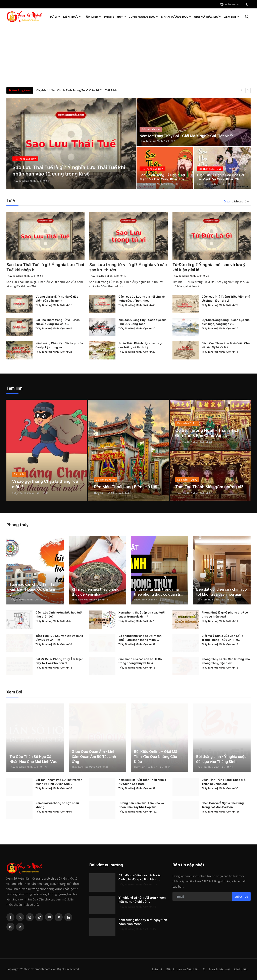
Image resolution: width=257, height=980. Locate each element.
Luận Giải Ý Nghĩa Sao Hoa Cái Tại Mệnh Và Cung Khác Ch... (220, 177)
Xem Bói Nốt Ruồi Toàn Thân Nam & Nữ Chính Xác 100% (142, 782)
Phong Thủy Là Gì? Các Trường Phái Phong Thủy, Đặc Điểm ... (226, 661)
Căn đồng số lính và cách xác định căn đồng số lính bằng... (140, 877)
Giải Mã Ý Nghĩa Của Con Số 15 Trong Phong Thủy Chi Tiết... (222, 638)
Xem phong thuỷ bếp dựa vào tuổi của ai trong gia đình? (142, 615)
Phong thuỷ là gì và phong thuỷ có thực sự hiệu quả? (225, 615)
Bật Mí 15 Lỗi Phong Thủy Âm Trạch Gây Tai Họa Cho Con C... (60, 661)
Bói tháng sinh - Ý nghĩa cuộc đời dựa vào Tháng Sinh (221, 759)
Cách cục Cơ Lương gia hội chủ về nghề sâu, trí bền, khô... (142, 299)
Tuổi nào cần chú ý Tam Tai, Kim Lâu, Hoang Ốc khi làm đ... (33, 590)
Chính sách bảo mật (217, 969)
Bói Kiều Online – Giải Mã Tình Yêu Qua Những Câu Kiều (156, 757)
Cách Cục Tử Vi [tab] (241, 201)
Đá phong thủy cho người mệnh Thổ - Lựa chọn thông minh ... (140, 638)
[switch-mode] (248, 4)
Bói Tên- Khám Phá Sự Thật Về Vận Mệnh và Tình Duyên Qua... (59, 782)
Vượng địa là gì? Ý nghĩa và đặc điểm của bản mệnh (57, 299)
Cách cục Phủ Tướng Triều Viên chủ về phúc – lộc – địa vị (226, 299)
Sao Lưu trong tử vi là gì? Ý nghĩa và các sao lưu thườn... (128, 267)
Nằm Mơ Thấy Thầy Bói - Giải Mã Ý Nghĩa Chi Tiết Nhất (186, 136)
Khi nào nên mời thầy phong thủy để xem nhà (96, 592)
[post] (71, 143)
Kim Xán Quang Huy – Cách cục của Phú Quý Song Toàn (142, 322)
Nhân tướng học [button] (176, 17)
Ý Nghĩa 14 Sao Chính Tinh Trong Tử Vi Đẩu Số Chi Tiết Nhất (77, 90)
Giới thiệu (241, 969)
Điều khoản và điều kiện (183, 969)
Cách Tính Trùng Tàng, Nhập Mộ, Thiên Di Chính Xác (224, 782)
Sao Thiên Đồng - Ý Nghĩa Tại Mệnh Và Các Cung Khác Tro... (163, 177)
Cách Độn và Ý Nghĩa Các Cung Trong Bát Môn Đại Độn (223, 805)
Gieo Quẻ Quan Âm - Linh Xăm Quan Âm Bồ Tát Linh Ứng (94, 757)
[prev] (242, 90)
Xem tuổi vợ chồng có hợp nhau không (57, 805)
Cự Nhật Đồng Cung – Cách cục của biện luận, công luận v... (226, 322)
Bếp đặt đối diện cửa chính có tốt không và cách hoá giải (221, 592)
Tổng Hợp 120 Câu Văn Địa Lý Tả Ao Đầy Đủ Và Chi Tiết (59, 638)
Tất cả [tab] (226, 201)
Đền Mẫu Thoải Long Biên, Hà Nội (125, 487)
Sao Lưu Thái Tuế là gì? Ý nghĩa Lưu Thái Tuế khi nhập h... (45, 267)
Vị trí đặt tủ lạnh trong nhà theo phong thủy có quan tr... (159, 592)
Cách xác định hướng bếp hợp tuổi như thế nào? (59, 615)
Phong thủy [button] (115, 17)
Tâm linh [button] (93, 17)
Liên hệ (157, 969)
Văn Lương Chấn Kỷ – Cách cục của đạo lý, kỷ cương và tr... (59, 345)
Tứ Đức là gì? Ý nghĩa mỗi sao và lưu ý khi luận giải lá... (209, 267)
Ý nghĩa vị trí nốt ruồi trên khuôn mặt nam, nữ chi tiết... (142, 900)
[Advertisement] (128, 55)
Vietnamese (229, 4)
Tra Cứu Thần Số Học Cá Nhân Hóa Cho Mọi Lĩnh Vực (33, 759)
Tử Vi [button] (55, 17)
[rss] (20, 927)
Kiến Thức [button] (72, 17)
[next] (248, 90)
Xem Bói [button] (232, 17)
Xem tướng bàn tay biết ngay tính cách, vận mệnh (143, 922)
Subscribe (241, 897)
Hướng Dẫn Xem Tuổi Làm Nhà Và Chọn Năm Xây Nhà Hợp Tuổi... (141, 805)
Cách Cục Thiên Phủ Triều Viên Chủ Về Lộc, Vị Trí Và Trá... (226, 345)
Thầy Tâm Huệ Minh (24, 181)
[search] (247, 17)
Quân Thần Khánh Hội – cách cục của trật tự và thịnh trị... (141, 345)
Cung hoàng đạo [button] (144, 17)
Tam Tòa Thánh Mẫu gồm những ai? (209, 487)
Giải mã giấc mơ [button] (208, 17)
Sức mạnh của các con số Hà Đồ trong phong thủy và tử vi (140, 661)
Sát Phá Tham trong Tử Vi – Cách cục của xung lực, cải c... (58, 322)
